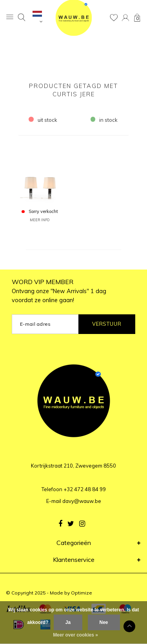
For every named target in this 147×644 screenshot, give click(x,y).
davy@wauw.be (82, 501)
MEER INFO (40, 220)
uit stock (43, 120)
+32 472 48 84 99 (85, 489)
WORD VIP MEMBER (59, 291)
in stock (104, 120)
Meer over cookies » (75, 635)
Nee (104, 622)
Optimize (82, 593)
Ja (68, 622)
